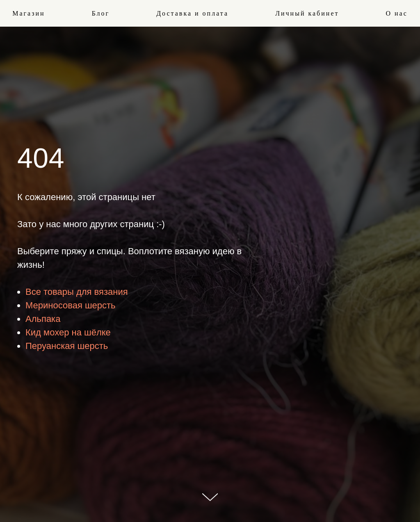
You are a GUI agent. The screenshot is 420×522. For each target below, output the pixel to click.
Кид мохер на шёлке (68, 332)
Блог (101, 13)
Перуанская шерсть (67, 346)
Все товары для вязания (77, 292)
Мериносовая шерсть (71, 305)
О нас (396, 13)
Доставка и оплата (192, 13)
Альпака (43, 319)
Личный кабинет (307, 13)
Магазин (29, 13)
